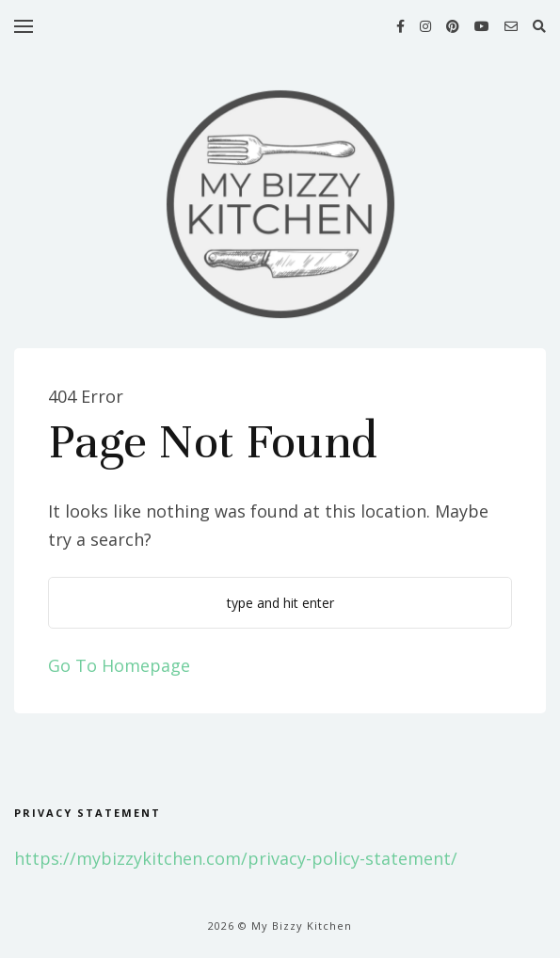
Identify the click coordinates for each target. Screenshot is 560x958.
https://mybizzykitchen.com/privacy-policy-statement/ (236, 858)
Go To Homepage (119, 665)
